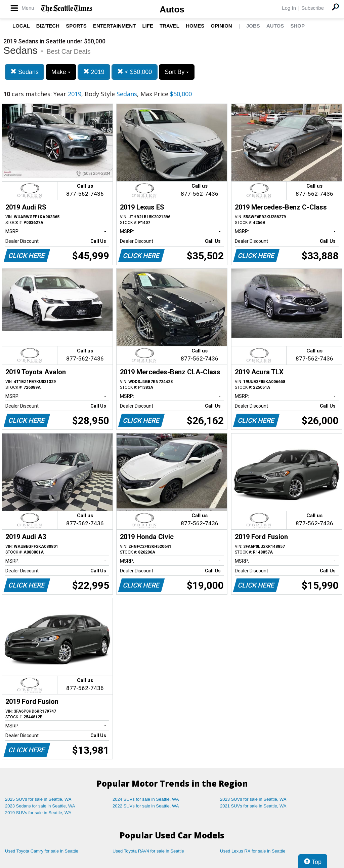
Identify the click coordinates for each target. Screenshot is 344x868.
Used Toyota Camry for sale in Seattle (42, 851)
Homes (195, 26)
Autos (172, 9)
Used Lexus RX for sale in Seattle (253, 851)
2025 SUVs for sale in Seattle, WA (38, 799)
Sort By (177, 72)
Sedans (25, 72)
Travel (169, 26)
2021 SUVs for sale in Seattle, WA (253, 806)
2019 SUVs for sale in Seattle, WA (38, 813)
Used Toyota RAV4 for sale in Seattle (148, 851)
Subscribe (313, 8)
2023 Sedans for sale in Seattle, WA (40, 806)
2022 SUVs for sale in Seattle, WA (146, 806)
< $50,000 (135, 72)
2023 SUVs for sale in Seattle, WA (253, 799)
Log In (289, 8)
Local (21, 26)
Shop (297, 26)
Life (148, 26)
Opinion (221, 26)
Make (61, 72)
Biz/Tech (48, 26)
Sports (76, 26)
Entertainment (114, 26)
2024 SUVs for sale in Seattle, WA (146, 799)
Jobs (253, 26)
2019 (94, 72)
